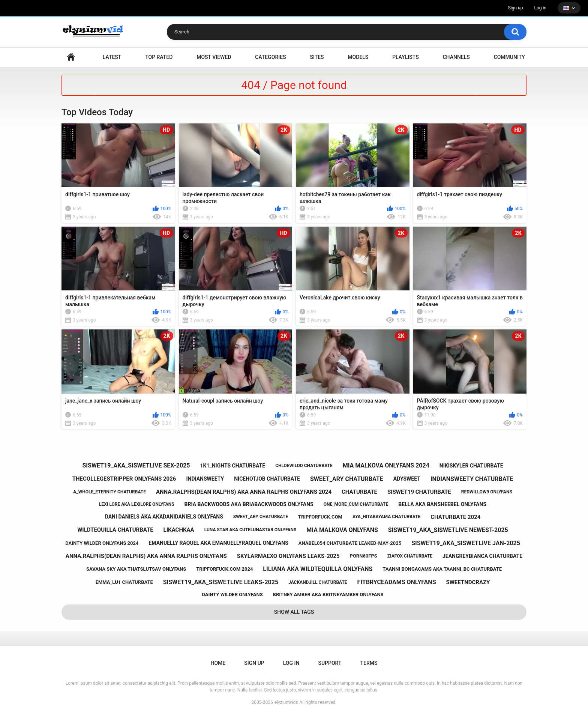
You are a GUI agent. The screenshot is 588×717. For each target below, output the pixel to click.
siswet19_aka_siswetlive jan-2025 (466, 543)
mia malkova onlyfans (342, 530)
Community (509, 57)
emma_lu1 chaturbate (124, 582)
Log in (540, 8)
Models (358, 57)
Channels (456, 57)
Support (330, 663)
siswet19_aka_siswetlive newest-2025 (448, 530)
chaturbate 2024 (455, 517)
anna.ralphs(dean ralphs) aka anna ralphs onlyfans (146, 556)
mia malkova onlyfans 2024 (386, 465)
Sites (317, 57)
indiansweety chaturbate (472, 479)
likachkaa (179, 530)
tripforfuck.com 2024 (224, 569)
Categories (270, 57)
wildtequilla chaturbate (115, 530)
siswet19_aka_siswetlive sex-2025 (136, 465)
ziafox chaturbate (410, 556)
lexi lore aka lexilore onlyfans (137, 504)
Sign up (516, 8)
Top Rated (159, 57)
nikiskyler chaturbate (471, 466)
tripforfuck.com (320, 517)
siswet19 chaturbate (419, 492)
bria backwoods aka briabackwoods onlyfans (249, 504)
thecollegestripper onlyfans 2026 (124, 479)
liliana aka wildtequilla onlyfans (318, 569)
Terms (369, 663)
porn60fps (364, 556)
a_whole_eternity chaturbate (109, 492)
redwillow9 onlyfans (487, 492)
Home (71, 57)
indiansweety (205, 479)
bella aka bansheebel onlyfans (442, 504)
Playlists (406, 57)
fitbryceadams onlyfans (397, 582)
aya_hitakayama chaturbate (386, 517)
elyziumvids (286, 702)
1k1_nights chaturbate (232, 466)
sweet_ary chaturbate (347, 479)
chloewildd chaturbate (304, 466)
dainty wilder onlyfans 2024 (102, 543)
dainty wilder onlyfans (232, 594)
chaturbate (359, 492)
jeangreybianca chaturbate (482, 556)
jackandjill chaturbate (318, 582)
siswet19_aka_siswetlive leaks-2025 (221, 582)
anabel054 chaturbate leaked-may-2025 (350, 543)
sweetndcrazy (468, 582)
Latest (112, 57)
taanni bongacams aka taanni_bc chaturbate (442, 569)
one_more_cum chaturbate (356, 504)
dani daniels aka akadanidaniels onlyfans (164, 517)
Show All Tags (294, 612)
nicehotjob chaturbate (267, 479)
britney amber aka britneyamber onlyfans (328, 594)
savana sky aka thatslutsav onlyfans (136, 569)
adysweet (407, 479)
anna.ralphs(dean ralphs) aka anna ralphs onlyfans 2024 (244, 492)
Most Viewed (214, 57)
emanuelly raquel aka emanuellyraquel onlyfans (218, 543)
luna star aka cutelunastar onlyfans (250, 530)
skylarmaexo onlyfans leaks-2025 (288, 556)
